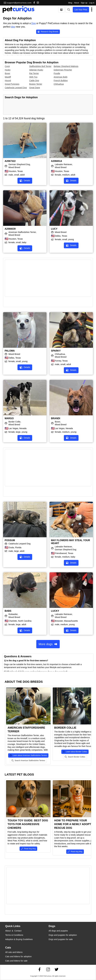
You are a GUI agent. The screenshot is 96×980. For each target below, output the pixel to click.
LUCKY (55, 611)
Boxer (7, 73)
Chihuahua (59, 84)
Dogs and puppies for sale (61, 939)
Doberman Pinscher (63, 70)
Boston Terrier (36, 84)
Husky (8, 70)
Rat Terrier (34, 73)
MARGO (9, 418)
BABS (8, 611)
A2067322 (10, 161)
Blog (70, 3)
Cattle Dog (34, 80)
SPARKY (56, 351)
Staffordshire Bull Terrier (40, 66)
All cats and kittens (14, 952)
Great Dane (35, 88)
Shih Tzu (33, 77)
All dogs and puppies (58, 931)
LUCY (54, 229)
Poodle (57, 73)
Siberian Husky (36, 70)
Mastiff (8, 77)
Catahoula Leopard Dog (16, 88)
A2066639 (10, 229)
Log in (92, 3)
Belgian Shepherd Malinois (66, 66)
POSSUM (10, 540)
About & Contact (13, 931)
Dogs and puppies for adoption (63, 935)
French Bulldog (61, 80)
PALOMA (10, 351)
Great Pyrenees (12, 84)
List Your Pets (81, 10)
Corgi (7, 66)
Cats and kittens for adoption (18, 956)
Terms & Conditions (14, 935)
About (76, 3)
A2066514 (56, 161)
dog (13, 27)
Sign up (84, 3)
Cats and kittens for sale (16, 961)
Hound (8, 80)
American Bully (61, 77)
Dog (34, 23)
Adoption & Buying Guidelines (19, 939)
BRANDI (56, 418)
